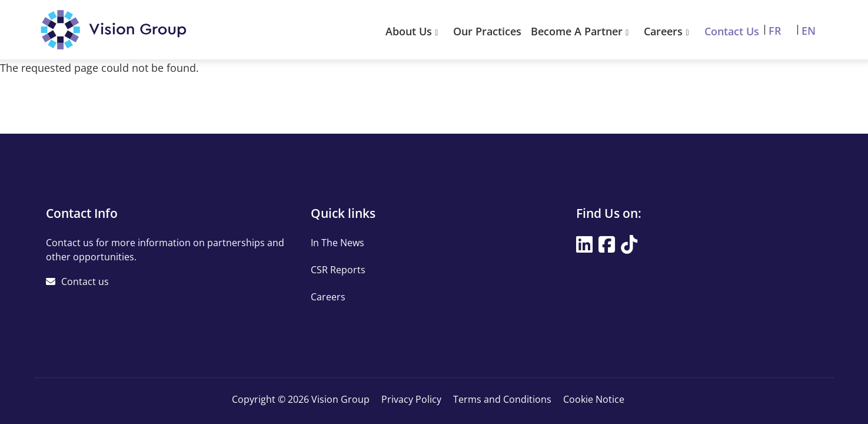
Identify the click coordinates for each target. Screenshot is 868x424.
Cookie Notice (594, 399)
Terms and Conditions (502, 399)
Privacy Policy (411, 399)
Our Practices (487, 31)
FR (775, 31)
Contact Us (732, 31)
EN (809, 31)
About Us (415, 31)
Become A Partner (583, 31)
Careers (669, 31)
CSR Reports (338, 270)
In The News (337, 243)
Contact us (85, 281)
